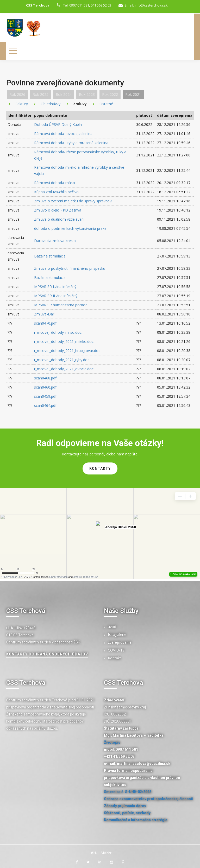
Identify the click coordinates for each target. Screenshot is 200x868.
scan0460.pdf (45, 387)
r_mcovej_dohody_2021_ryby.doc (62, 360)
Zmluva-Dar (44, 314)
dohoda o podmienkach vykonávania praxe (70, 228)
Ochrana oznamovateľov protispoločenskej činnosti (149, 799)
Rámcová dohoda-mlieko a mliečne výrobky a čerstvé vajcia (79, 170)
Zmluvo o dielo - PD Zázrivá (58, 210)
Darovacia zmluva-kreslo (55, 241)
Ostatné (106, 104)
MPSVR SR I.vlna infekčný (55, 287)
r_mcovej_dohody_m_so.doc (58, 332)
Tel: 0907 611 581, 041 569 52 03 (84, 5)
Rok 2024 (64, 94)
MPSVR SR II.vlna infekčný (56, 296)
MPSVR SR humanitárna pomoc (61, 305)
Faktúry (22, 104)
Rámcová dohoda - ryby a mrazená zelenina (71, 143)
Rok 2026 (17, 94)
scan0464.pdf (45, 405)
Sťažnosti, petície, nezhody (127, 813)
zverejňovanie (120, 643)
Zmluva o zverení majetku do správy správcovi (73, 201)
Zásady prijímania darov (125, 806)
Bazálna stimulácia (50, 277)
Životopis (112, 742)
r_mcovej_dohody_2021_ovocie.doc (64, 369)
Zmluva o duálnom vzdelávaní (59, 219)
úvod (112, 627)
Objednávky (51, 104)
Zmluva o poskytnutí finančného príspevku (70, 268)
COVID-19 (116, 650)
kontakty (100, 468)
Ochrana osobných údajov (58, 654)
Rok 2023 (87, 94)
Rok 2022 (110, 94)
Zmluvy (80, 104)
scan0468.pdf (45, 378)
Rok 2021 (133, 94)
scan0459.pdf (45, 396)
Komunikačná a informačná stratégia (136, 820)
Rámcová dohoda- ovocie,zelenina (63, 134)
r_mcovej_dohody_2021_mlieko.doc (64, 341)
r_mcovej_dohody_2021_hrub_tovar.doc (67, 351)
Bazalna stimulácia (50, 256)
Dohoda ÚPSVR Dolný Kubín (58, 124)
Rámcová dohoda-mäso (55, 183)
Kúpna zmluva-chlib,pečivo (56, 192)
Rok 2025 (40, 94)
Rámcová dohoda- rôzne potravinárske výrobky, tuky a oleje (80, 155)
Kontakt (114, 658)
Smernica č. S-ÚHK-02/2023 (128, 792)
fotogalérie (117, 635)
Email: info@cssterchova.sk (143, 5)
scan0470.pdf (45, 323)
